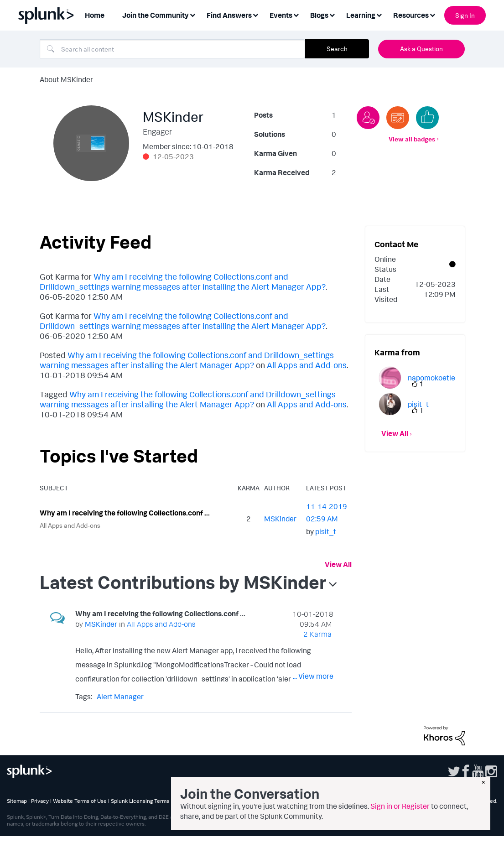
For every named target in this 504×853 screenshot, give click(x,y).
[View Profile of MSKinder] (280, 519)
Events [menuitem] (281, 15)
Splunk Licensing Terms (140, 801)
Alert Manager (120, 697)
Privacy (40, 801)
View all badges (412, 139)
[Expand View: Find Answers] (255, 14)
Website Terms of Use (80, 801)
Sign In (465, 15)
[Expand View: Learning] (379, 14)
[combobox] (172, 49)
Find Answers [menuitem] (229, 15)
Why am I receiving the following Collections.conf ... (125, 513)
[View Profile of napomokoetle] (431, 378)
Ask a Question (421, 49)
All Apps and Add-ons (307, 365)
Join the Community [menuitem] (156, 15)
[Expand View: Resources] (432, 14)
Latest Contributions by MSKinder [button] (183, 582)
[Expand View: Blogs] (332, 14)
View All (338, 564)
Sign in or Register (400, 806)
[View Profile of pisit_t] (326, 531)
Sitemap (17, 801)
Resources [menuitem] (411, 15)
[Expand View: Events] (296, 14)
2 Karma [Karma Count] (317, 634)
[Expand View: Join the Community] (192, 14)
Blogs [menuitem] (319, 15)
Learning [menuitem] (361, 15)
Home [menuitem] (95, 15)
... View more (313, 676)
